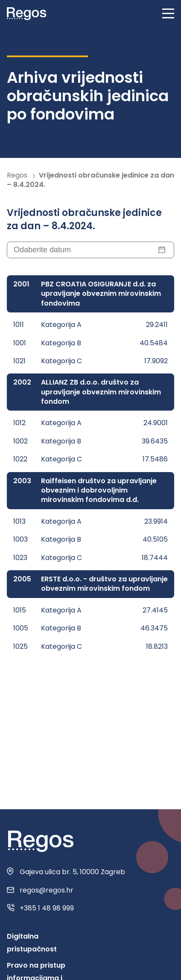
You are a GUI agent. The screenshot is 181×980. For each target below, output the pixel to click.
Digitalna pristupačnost (32, 943)
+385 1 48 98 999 (47, 908)
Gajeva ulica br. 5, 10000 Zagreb (72, 872)
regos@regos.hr (47, 890)
